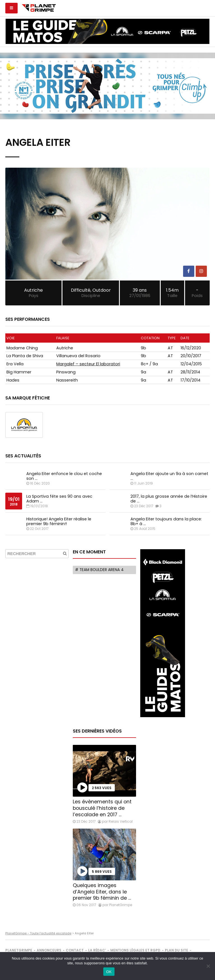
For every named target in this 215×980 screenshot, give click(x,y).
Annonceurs (49, 950)
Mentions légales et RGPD (135, 950)
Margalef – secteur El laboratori (88, 364)
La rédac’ (97, 950)
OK (109, 972)
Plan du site (177, 950)
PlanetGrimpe (19, 950)
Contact (75, 950)
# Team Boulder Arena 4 (99, 570)
